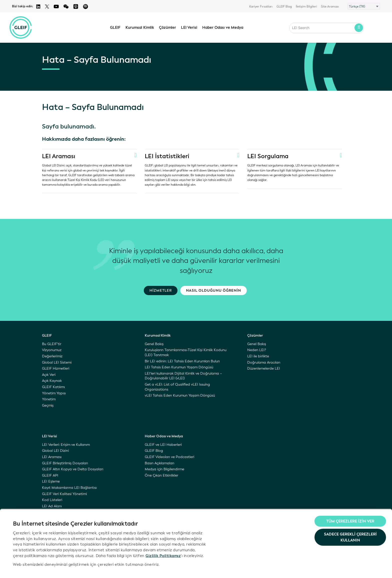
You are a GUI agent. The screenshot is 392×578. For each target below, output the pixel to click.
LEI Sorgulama (268, 156)
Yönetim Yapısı (54, 393)
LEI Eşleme (51, 481)
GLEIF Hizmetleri (56, 368)
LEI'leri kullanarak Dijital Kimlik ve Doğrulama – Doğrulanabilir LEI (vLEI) (183, 376)
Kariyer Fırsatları (261, 6)
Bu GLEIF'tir (52, 344)
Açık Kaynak (52, 381)
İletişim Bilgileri (306, 6)
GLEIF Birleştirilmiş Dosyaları (65, 463)
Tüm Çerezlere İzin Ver (350, 509)
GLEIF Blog (284, 6)
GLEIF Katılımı (53, 387)
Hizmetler (161, 290)
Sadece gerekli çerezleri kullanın (350, 524)
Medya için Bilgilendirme (164, 469)
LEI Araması (59, 156)
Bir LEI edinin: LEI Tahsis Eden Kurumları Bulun (182, 361)
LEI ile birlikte (258, 356)
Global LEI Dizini (55, 451)
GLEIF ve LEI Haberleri (163, 445)
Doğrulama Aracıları (264, 362)
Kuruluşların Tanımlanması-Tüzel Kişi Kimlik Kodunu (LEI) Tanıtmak (186, 352)
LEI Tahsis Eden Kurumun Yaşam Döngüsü (179, 367)
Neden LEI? (257, 350)
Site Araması (330, 6)
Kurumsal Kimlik (140, 27)
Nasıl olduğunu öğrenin (213, 290)
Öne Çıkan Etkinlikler (161, 475)
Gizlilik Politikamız (163, 543)
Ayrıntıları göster (28, 568)
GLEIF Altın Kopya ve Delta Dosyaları (73, 469)
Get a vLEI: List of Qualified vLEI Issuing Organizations (177, 387)
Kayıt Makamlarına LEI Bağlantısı (69, 488)
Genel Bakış (154, 344)
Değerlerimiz (52, 356)
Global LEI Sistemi (57, 362)
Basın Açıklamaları (159, 463)
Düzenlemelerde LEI (264, 368)
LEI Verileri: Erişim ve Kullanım (66, 445)
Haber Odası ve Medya (223, 27)
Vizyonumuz (52, 350)
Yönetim (49, 399)
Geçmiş (48, 405)
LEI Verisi (189, 27)
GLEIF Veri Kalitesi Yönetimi (64, 494)
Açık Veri (49, 375)
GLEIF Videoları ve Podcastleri (169, 457)
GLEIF (115, 27)
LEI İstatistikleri (167, 156)
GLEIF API (50, 475)
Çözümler (167, 27)
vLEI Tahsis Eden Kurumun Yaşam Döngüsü (180, 395)
